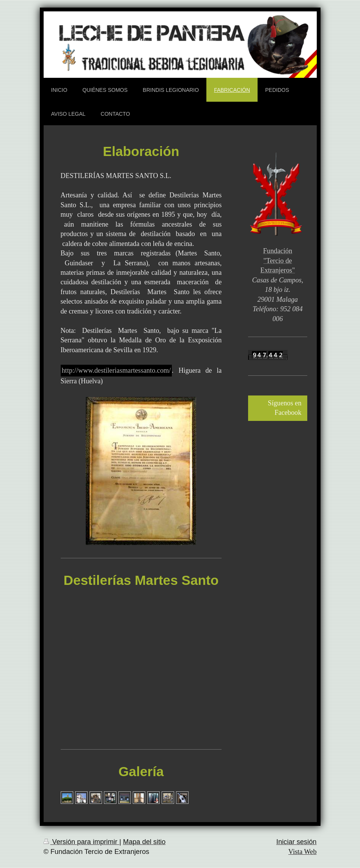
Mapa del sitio (144, 842)
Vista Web (302, 852)
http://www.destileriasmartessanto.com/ (116, 370)
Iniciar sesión (296, 842)
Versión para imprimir (82, 842)
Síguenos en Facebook (285, 408)
